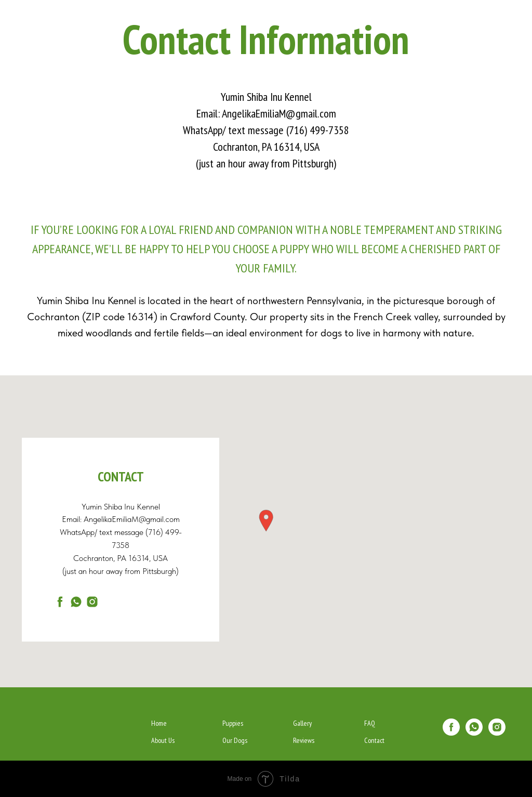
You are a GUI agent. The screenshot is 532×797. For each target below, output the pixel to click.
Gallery (302, 723)
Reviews (304, 740)
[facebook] (60, 602)
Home (159, 723)
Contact (374, 740)
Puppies (233, 723)
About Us (163, 740)
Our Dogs (235, 740)
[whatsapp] (76, 602)
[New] (92, 602)
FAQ (370, 723)
